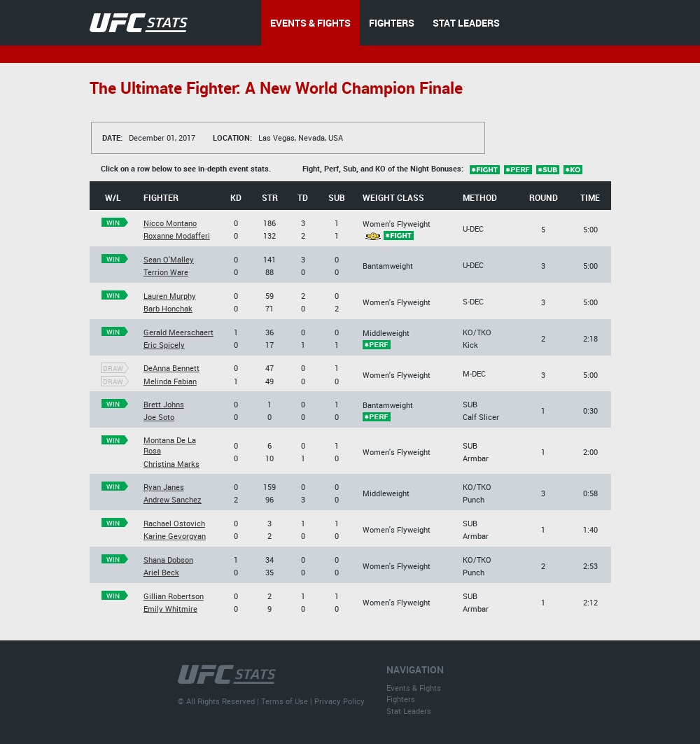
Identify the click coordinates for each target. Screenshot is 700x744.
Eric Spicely (164, 345)
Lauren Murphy (170, 296)
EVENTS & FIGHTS (310, 23)
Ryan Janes (164, 487)
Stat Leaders (409, 711)
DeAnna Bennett (171, 368)
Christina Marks (171, 464)
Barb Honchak (168, 308)
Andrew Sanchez (173, 499)
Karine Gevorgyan (175, 536)
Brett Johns (164, 404)
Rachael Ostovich (174, 523)
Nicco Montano (170, 223)
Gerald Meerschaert (178, 332)
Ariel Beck (161, 572)
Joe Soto (159, 417)
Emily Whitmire (170, 609)
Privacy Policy (339, 701)
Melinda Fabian (170, 381)
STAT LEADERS (466, 23)
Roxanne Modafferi (177, 236)
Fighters (401, 699)
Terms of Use (285, 701)
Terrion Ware (166, 272)
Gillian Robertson (174, 596)
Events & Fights (414, 688)
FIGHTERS (392, 23)
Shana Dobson (168, 560)
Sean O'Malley (169, 259)
